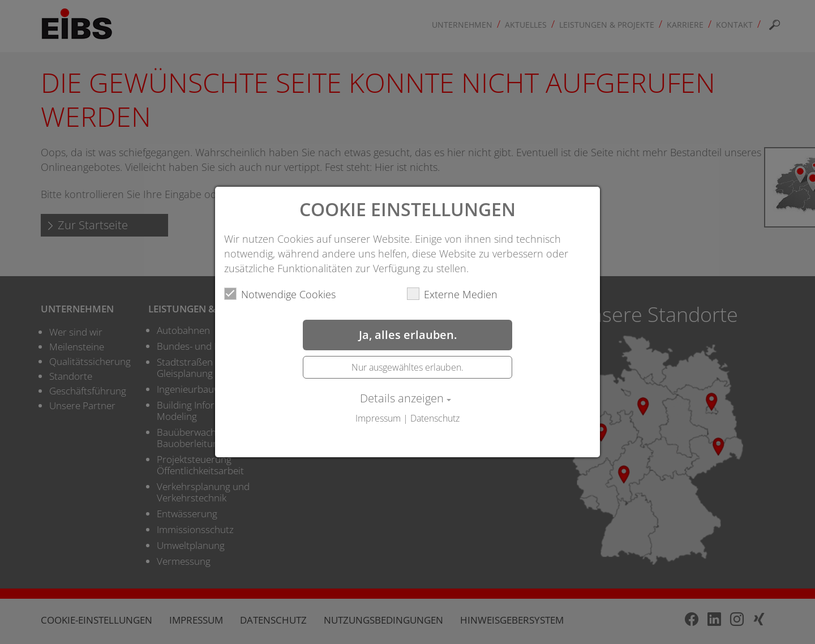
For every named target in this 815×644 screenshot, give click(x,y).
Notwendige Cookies (280, 294)
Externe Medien (452, 294)
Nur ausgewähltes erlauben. (407, 367)
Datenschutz (435, 418)
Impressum (378, 418)
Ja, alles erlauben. (408, 335)
